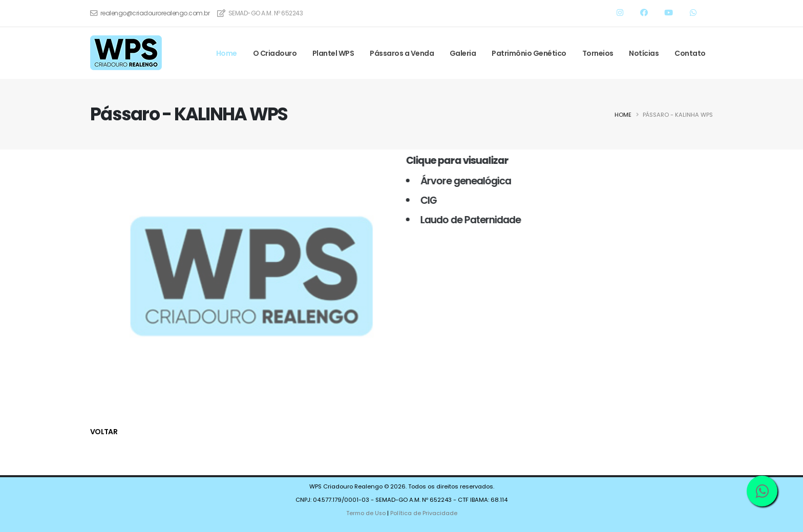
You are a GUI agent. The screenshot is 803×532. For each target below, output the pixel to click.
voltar (104, 432)
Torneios (598, 53)
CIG (425, 200)
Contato (690, 53)
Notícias (644, 53)
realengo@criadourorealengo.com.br (155, 13)
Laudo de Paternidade (467, 220)
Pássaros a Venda (402, 53)
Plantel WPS (333, 53)
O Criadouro (275, 53)
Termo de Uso (366, 513)
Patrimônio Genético (529, 53)
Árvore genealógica (462, 181)
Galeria (463, 53)
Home (227, 53)
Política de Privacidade (424, 513)
